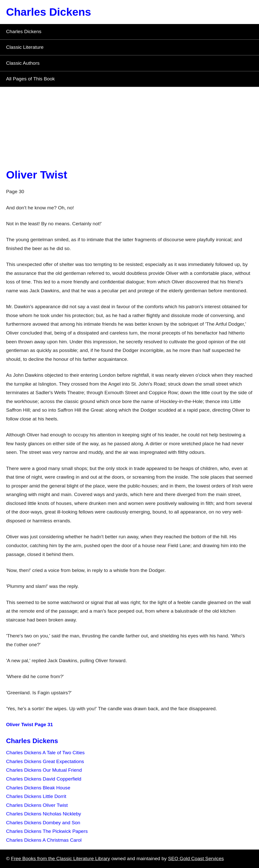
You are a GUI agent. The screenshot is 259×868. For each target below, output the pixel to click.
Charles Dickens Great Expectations (45, 761)
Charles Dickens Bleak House (38, 788)
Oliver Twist (37, 175)
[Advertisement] (129, 125)
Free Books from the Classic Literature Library (60, 859)
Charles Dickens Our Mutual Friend (44, 770)
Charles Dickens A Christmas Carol (44, 840)
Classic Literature (25, 47)
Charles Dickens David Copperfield (44, 779)
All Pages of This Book (30, 79)
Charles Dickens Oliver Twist (37, 805)
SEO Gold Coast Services (196, 859)
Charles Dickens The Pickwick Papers (47, 831)
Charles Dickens (49, 12)
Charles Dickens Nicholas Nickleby (44, 814)
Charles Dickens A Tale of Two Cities (45, 753)
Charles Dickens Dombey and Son (43, 823)
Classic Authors (23, 63)
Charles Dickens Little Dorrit (36, 796)
